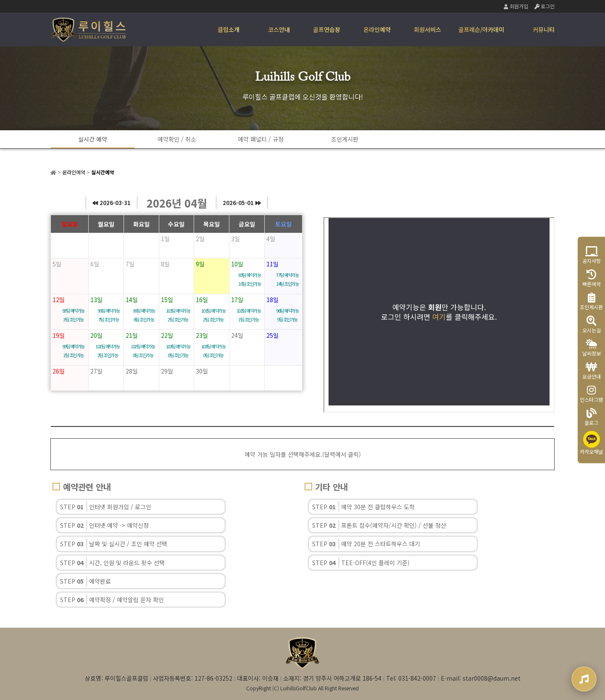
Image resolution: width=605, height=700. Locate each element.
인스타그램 (591, 394)
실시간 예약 (93, 139)
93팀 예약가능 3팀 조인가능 (73, 315)
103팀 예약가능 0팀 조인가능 (178, 351)
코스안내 (279, 29)
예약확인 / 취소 (177, 139)
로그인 (544, 6)
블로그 (591, 417)
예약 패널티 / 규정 (261, 139)
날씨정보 (592, 348)
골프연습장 (327, 29)
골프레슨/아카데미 (481, 29)
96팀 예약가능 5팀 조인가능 (287, 315)
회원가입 (516, 6)
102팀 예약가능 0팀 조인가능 (143, 351)
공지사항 (592, 255)
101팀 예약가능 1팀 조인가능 (249, 315)
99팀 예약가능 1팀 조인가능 (73, 351)
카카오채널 (591, 443)
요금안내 (592, 371)
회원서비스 (427, 29)
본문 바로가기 (0, 0)
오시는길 (592, 325)
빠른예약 (592, 278)
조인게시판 (345, 139)
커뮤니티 (544, 29)
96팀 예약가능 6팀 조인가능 (144, 315)
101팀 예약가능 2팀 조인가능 (178, 315)
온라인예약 (377, 29)
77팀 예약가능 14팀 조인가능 (287, 279)
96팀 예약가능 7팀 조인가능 (109, 315)
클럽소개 (229, 29)
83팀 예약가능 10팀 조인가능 (249, 279)
